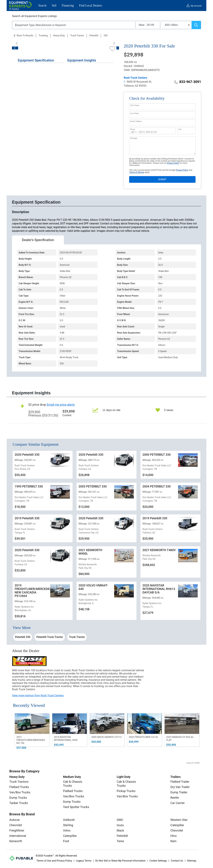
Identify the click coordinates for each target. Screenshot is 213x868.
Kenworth (16, 841)
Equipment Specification (36, 60)
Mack (120, 830)
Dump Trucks (18, 798)
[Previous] (18, 43)
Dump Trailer (179, 792)
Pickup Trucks (126, 791)
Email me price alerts (61, 405)
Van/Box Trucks (20, 792)
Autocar (15, 820)
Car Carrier (178, 803)
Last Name (134, 113)
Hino (173, 836)
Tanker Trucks (19, 803)
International (18, 836)
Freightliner (17, 830)
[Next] (113, 43)
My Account (196, 6)
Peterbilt (94, 35)
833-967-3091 (188, 82)
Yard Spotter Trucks (76, 807)
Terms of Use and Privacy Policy (54, 861)
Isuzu (120, 825)
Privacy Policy (173, 163)
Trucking (43, 35)
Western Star (179, 820)
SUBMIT (162, 179)
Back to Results (25, 35)
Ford (66, 841)
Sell (54, 5)
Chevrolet (16, 825)
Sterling (68, 825)
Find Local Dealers (91, 5)
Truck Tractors (19, 782)
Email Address (136, 121)
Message (134, 138)
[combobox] (134, 132)
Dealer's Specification (38, 240)
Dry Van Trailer (180, 787)
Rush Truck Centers (135, 78)
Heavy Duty (59, 35)
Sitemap (192, 861)
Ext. (180, 129)
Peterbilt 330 (23, 637)
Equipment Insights (82, 60)
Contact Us (177, 861)
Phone (133, 129)
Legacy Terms (84, 861)
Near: (142, 25)
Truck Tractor (77, 35)
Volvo (67, 830)
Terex (120, 841)
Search (42, 5)
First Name (135, 105)
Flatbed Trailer (180, 782)
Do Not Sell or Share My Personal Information (120, 861)
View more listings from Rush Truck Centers (38, 695)
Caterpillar (70, 836)
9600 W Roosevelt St (137, 82)
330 (106, 35)
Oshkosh (69, 820)
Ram (173, 841)
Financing (68, 5)
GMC (120, 820)
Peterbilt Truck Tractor (50, 637)
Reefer (175, 798)
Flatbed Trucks (19, 787)
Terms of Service (137, 172)
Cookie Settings (158, 861)
